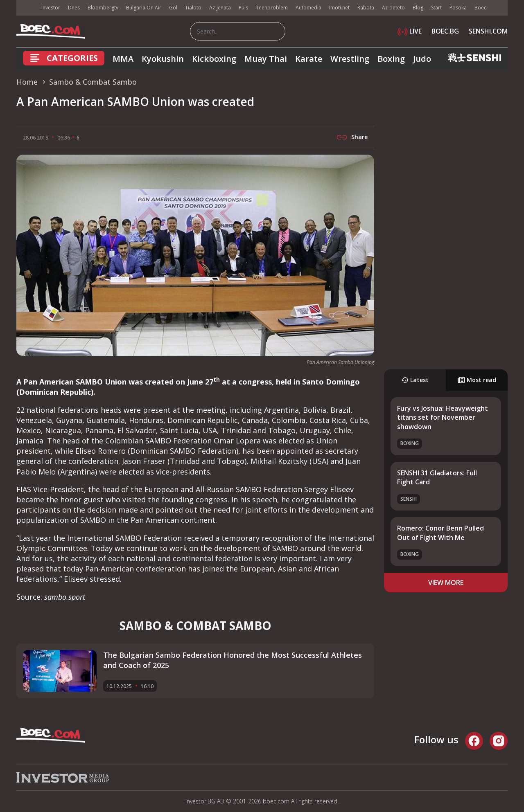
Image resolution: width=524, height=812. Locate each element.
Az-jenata (220, 8)
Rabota (366, 8)
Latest (415, 380)
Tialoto (193, 8)
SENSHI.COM (488, 31)
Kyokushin (163, 59)
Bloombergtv (103, 8)
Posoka (458, 8)
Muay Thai (266, 59)
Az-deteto (393, 8)
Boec (480, 8)
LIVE (410, 31)
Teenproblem (272, 8)
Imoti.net (339, 8)
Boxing (391, 59)
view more (446, 583)
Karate (309, 59)
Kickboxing (214, 59)
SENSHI (409, 499)
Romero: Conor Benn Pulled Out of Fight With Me (440, 533)
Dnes (74, 8)
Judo (422, 59)
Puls (243, 8)
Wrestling (350, 59)
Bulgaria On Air (144, 8)
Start (436, 8)
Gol (173, 8)
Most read (477, 380)
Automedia (308, 8)
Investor (51, 8)
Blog (418, 8)
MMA (123, 59)
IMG (27, 8)
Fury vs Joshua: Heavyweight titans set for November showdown (443, 417)
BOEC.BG (445, 31)
